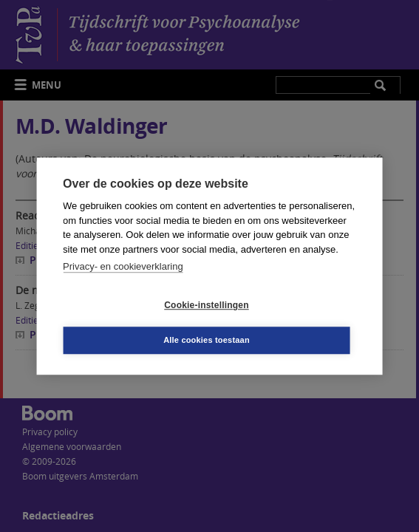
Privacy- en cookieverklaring (123, 266)
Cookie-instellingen (206, 305)
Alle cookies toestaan (207, 340)
